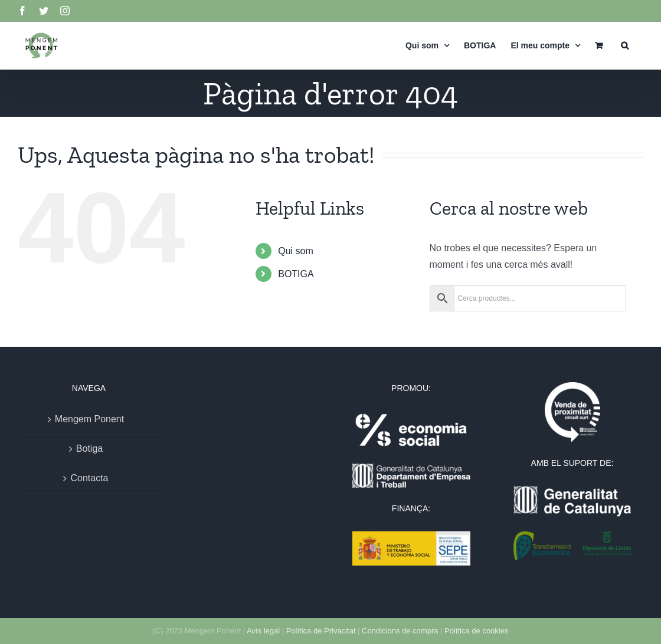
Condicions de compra (400, 631)
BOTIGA (296, 274)
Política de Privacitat (321, 631)
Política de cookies (476, 631)
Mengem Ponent (89, 419)
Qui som (296, 251)
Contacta (89, 478)
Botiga (89, 448)
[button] (625, 45)
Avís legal (263, 631)
